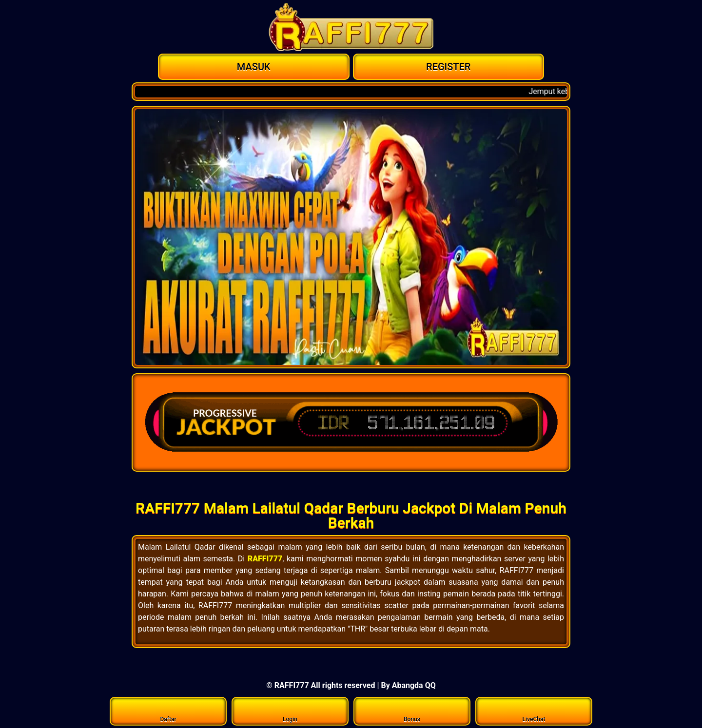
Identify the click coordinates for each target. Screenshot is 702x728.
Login (290, 711)
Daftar (168, 711)
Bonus (412, 711)
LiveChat (534, 711)
